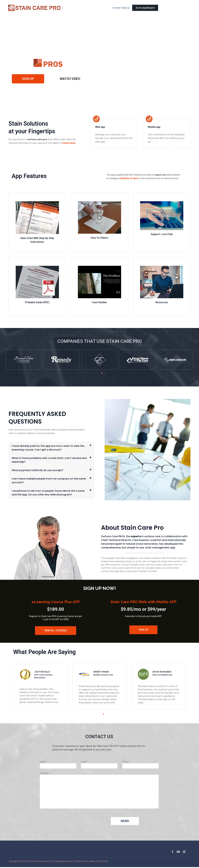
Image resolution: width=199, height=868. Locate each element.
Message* (99, 791)
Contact (116, 8)
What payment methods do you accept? (37, 471)
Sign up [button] (28, 79)
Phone (140, 765)
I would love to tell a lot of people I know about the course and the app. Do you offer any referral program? (48, 493)
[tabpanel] (24, 360)
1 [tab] (101, 374)
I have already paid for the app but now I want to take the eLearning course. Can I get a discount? (48, 449)
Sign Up (126, 8)
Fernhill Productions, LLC (42, 862)
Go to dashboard (145, 8)
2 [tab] (104, 374)
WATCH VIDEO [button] (70, 79)
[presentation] (63, 825)
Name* (58, 765)
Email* (99, 765)
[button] (52, 449)
